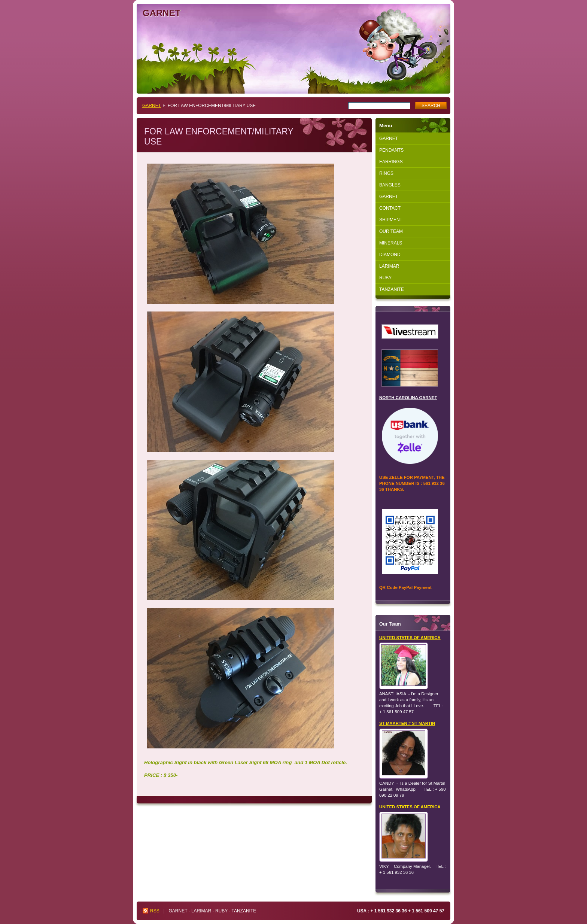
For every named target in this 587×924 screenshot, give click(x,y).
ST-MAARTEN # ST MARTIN (407, 723)
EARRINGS (391, 162)
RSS (155, 911)
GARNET (152, 106)
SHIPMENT (391, 220)
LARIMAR (389, 266)
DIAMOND (390, 255)
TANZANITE (392, 289)
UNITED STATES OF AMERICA (410, 638)
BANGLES (390, 185)
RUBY (385, 278)
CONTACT (390, 208)
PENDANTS (391, 150)
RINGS (386, 173)
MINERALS (391, 243)
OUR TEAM (391, 231)
